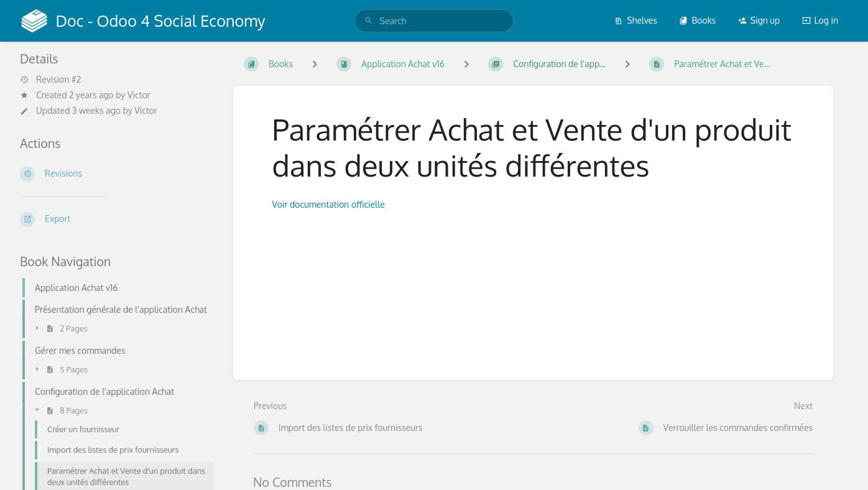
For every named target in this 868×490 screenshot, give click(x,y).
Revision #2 (50, 80)
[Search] (369, 21)
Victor (139, 95)
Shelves (636, 20)
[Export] (117, 220)
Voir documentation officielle (330, 204)
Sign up (759, 20)
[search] (434, 21)
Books (697, 20)
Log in (820, 20)
